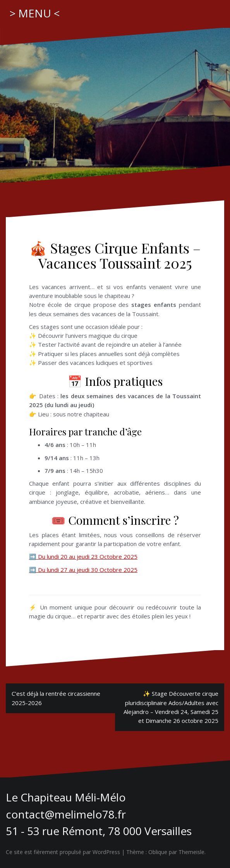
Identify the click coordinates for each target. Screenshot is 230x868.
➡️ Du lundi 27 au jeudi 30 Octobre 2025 (83, 570)
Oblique (158, 852)
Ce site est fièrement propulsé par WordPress (63, 852)
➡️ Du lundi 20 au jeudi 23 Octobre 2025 (83, 556)
